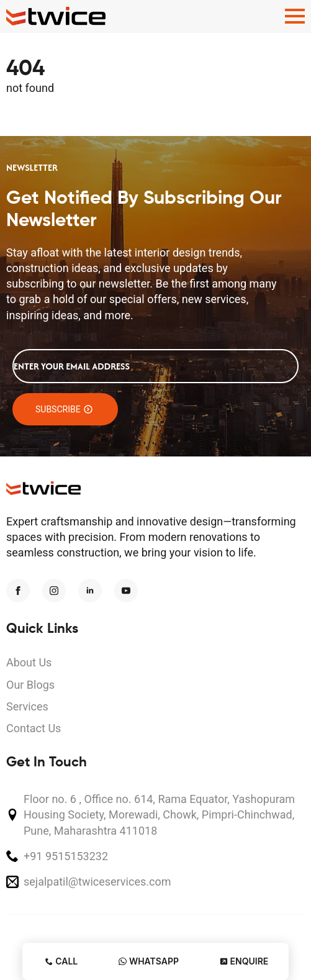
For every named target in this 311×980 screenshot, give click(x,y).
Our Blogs (30, 685)
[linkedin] (90, 591)
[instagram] (54, 591)
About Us (29, 662)
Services (27, 706)
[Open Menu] (295, 16)
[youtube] (126, 591)
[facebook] (18, 591)
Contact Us (34, 728)
